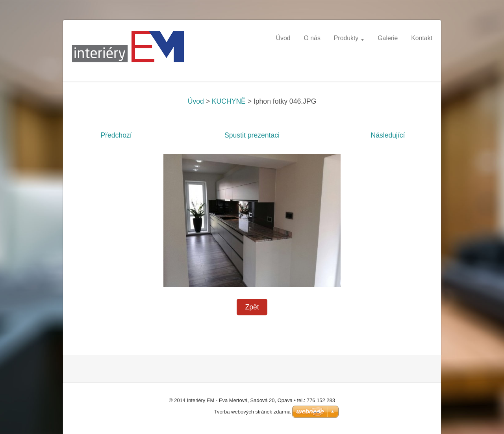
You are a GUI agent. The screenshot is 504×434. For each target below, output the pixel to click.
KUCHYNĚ (229, 101)
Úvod (196, 101)
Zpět (252, 307)
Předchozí (116, 135)
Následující (388, 135)
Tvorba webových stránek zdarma (252, 412)
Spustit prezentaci (252, 135)
